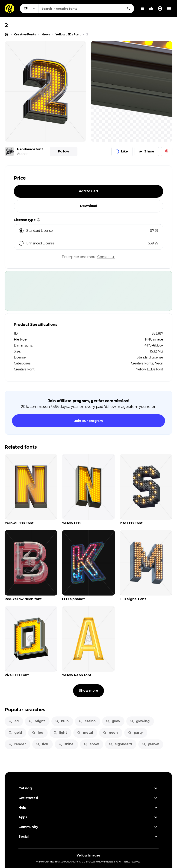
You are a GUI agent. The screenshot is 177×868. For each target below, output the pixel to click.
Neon (159, 363)
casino (87, 721)
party (135, 733)
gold (15, 733)
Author (22, 154)
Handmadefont (30, 149)
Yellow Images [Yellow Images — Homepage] (88, 855)
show (91, 744)
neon (110, 733)
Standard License (150, 357)
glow (113, 721)
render (17, 744)
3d (13, 721)
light (60, 733)
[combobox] (86, 9)
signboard (120, 744)
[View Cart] (142, 9)
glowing (140, 721)
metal (85, 733)
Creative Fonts (142, 363)
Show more (88, 690)
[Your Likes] (151, 9)
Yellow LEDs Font (150, 369)
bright (37, 721)
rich (42, 744)
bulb (62, 721)
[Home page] (6, 34)
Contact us (106, 257)
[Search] (129, 9)
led (37, 733)
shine (66, 744)
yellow (150, 744)
